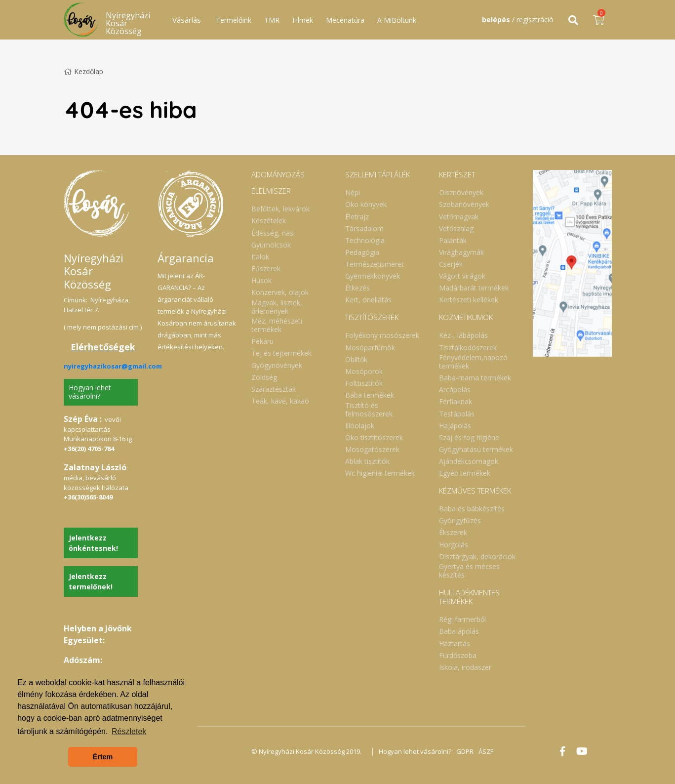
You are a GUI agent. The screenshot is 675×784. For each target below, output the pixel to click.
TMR (272, 20)
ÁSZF (486, 751)
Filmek (303, 20)
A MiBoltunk (397, 20)
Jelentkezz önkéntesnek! (93, 543)
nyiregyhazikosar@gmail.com (113, 366)
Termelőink (234, 20)
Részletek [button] (129, 731)
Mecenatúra (345, 20)
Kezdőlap (83, 71)
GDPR (465, 751)
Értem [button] (103, 757)
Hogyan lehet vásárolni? (90, 392)
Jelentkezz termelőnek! (91, 581)
